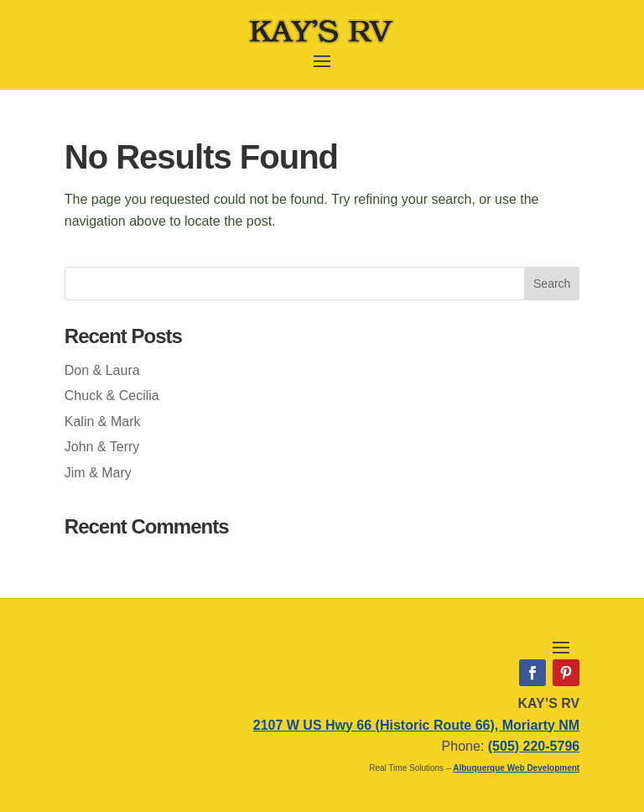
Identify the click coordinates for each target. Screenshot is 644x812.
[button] (322, 60)
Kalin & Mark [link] (103, 422)
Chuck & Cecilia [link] (112, 396)
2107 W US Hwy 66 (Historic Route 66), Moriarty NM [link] (416, 725)
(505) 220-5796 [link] (534, 746)
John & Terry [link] (102, 447)
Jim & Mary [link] (98, 473)
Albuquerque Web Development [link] (516, 768)
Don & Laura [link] (102, 370)
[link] (322, 42)
